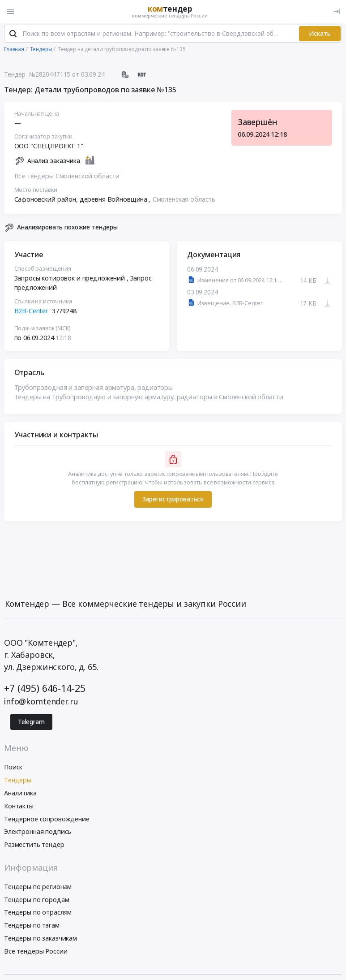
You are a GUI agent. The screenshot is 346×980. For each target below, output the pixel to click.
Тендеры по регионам (38, 888)
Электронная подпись (38, 833)
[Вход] (337, 11)
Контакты (19, 807)
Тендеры (18, 782)
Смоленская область (184, 201)
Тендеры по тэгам (32, 927)
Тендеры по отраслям (38, 914)
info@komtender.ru (41, 703)
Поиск (13, 769)
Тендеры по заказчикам (41, 940)
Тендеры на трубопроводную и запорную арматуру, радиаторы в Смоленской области (149, 399)
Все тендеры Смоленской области (67, 178)
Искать (320, 35)
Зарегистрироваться (173, 501)
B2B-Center (32, 313)
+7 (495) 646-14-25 (45, 689)
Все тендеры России (36, 952)
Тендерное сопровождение (47, 820)
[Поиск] (13, 35)
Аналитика (20, 795)
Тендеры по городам (36, 901)
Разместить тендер (34, 846)
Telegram (31, 724)
